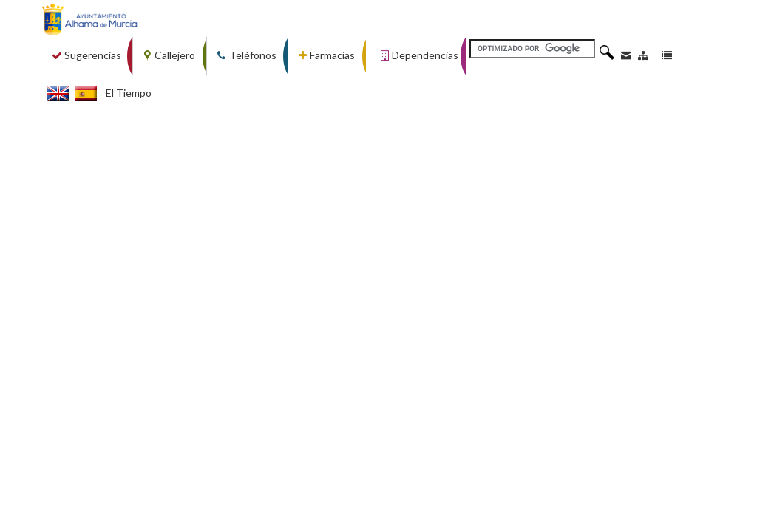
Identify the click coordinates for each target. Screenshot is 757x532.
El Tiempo (129, 93)
